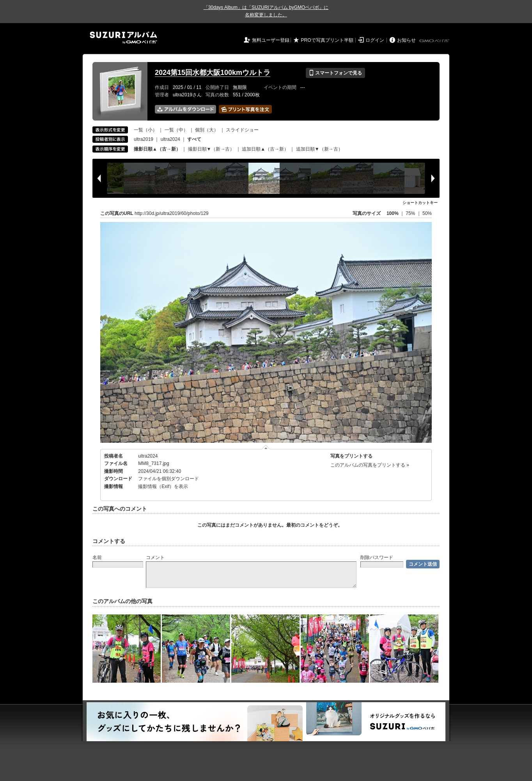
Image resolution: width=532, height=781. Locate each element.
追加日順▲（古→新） (265, 149)
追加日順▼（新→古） (319, 149)
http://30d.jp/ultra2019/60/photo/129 (172, 213)
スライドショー (242, 130)
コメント (155, 557)
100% (393, 213)
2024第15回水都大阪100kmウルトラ (213, 73)
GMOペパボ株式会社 (435, 41)
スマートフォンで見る (335, 73)
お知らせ (406, 40)
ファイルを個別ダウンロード (168, 479)
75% (411, 213)
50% (427, 213)
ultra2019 (144, 139)
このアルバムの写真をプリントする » (370, 465)
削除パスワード (377, 557)
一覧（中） (176, 130)
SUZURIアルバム (123, 38)
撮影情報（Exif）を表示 (163, 486)
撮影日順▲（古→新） (157, 149)
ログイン (375, 40)
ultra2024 (170, 139)
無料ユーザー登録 (271, 40)
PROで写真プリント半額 (327, 40)
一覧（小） (145, 130)
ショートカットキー (420, 203)
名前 (97, 557)
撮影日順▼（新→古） (211, 149)
